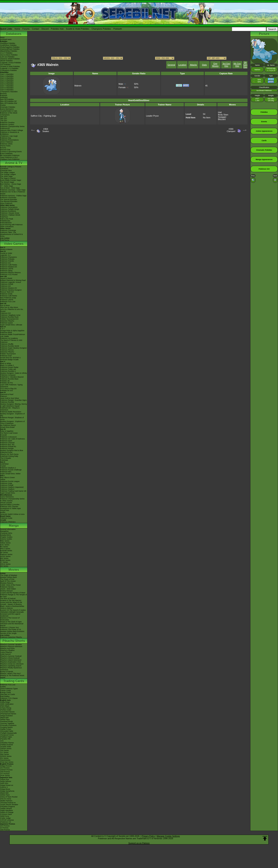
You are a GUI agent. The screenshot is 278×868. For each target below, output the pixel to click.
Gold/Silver (4, 464)
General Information (8, 529)
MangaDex (4, 531)
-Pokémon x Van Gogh (9, 136)
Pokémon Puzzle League (10, 481)
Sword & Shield (6, 278)
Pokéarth (118, 29)
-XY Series (4, 752)
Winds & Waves (6, 249)
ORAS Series (5, 564)
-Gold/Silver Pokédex (8, 45)
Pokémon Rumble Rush (9, 317)
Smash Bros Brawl (7, 427)
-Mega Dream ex (7, 785)
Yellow (3, 479)
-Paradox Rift (5, 739)
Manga (14, 526)
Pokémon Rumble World (10, 346)
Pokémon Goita (6, 518)
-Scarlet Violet (6, 747)
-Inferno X (4, 787)
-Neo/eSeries (5, 760)
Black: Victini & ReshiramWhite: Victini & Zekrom (12, 607)
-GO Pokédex (6, 65)
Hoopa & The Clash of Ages (11, 622)
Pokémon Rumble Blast (9, 379)
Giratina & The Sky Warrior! (11, 600)
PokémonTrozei (6, 452)
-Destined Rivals (7, 721)
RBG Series (5, 541)
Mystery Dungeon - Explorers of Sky (12, 415)
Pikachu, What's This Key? (11, 674)
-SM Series (5, 750)
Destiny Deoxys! (6, 591)
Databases (14, 34)
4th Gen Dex (237, 65)
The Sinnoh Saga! (7, 182)
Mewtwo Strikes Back (8, 577)
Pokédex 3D (5, 381)
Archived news (6, 39)
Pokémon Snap (6, 483)
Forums (26, 29)
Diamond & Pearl (7, 394)
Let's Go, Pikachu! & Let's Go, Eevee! (12, 310)
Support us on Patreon (139, 843)
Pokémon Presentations (9, 140)
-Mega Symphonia (7, 791)
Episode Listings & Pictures (11, 167)
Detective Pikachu (7, 321)
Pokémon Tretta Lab (8, 369)
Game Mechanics (7, 109)
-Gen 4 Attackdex (7, 80)
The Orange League (8, 174)
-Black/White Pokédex (9, 51)
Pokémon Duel (6, 356)
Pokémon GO (6, 263)
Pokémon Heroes (7, 587)
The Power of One (7, 579)
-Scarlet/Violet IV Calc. (9, 111)
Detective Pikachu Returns (10, 273)
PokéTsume (5, 240)
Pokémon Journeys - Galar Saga (13, 190)
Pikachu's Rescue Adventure (11, 646)
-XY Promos (5, 774)
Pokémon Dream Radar (9, 367)
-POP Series (5, 776)
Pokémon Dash (6, 441)
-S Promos (4, 828)
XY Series (4, 562)
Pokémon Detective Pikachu (11, 637)
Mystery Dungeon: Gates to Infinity (14, 373)
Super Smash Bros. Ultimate (11, 325)
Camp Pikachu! (6, 652)
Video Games (14, 244)
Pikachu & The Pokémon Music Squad (12, 676)
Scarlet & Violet (6, 253)
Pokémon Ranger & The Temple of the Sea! (14, 596)
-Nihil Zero (4, 783)
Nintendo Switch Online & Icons (12, 514)
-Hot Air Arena (6, 799)
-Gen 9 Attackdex (7, 90)
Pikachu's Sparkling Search (11, 666)
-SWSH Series (6, 749)
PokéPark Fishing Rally (9, 456)
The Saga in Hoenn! (8, 178)
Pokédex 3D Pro (7, 383)
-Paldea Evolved (7, 745)
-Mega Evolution (6, 716)
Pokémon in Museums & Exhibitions (10, 133)
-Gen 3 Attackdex (7, 78)
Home (17, 29)
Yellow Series (5, 543)
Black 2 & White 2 (7, 365)
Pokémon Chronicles (8, 198)
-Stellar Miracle (6, 808)
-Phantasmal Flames (8, 714)
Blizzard (222, 119)
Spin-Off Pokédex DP (8, 101)
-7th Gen (4, 121)
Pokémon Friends (7, 261)
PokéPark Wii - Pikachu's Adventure (10, 409)
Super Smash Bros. (8, 493)
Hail (220, 112)
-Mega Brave (5, 789)
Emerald (3, 435)
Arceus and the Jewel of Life (11, 602)
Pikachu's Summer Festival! (11, 656)
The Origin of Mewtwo (9, 575)
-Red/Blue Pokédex (8, 43)
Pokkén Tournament (8, 354)
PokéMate (4, 460)
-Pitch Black (5, 706)
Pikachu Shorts (14, 641)
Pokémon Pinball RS (8, 447)
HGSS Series (5, 556)
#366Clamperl (231, 130)
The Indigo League (7, 172)
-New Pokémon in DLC (9, 157)
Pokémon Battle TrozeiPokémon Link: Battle (13, 335)
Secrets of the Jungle (8, 633)
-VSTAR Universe (7, 820)
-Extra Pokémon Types (9, 689)
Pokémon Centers (7, 124)
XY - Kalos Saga (7, 186)
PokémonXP (5, 128)
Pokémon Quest (6, 323)
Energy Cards (6, 692)
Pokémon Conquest (8, 375)
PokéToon (4, 217)
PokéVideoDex (6, 223)
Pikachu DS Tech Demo (9, 454)
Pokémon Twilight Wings (10, 209)
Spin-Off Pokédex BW (9, 103)
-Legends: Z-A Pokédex (9, 68)
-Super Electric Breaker (9, 805)
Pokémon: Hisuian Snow (10, 213)
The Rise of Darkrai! (8, 599)
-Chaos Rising (6, 708)
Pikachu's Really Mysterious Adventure (11, 669)
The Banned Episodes (9, 201)
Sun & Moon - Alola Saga (10, 188)
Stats (204, 65)
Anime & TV (14, 163)
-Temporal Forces (7, 735)
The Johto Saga (6, 176)
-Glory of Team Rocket (9, 797)
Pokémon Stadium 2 (8, 468)
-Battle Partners (6, 801)
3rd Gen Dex (226, 65)
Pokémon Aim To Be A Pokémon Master (13, 193)
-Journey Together (7, 723)
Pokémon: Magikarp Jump (10, 315)
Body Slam (223, 115)
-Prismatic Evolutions (8, 725)
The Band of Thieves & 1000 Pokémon (11, 341)
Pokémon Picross (7, 350)
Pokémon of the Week (9, 113)
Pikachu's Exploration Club (11, 662)
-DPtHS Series (6, 756)
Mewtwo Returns (7, 583)
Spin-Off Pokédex (7, 99)
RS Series (4, 547)
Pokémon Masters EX (9, 267)
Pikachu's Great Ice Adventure (12, 664)
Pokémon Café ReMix (9, 265)
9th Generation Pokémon (10, 155)
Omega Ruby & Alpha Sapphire (12, 331)
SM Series (4, 566)
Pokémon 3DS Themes (9, 506)
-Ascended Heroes (7, 712)
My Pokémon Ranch (8, 425)
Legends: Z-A (5, 255)
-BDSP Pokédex (6, 61)
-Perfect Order (6, 710)
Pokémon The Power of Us (11, 629)
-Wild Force (5, 816)
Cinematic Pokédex (8, 107)
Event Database (6, 153)
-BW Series (5, 754)
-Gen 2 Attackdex (7, 76)
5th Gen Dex (245, 65)
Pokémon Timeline (7, 123)
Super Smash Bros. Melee (10, 474)
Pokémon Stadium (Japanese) (12, 487)
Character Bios (6, 171)
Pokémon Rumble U (8, 371)
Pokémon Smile (6, 294)
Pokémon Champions (8, 257)
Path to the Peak (7, 219)
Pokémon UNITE (7, 269)
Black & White (6, 363)
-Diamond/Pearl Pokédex (10, 49)
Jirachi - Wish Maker (8, 589)
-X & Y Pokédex (6, 53)
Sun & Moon (5, 305)
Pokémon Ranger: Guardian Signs (13, 400)
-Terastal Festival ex (8, 803)
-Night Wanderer (7, 810)
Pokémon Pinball (7, 485)
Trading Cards (14, 681)
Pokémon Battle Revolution (11, 412)
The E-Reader (6, 458)
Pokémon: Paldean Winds (10, 215)
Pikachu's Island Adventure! (11, 660)
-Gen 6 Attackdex (7, 84)
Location (182, 65)
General (171, 65)
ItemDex (3, 94)
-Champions (5, 115)
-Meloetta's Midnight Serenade (12, 612)
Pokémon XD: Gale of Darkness (13, 439)
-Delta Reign (5, 702)
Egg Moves (215, 65)
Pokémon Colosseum (8, 437)
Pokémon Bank (6, 333)
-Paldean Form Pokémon (10, 159)
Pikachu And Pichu (7, 648)
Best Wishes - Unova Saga (11, 184)
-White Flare (5, 720)
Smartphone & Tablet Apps (10, 508)
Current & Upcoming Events (11, 152)
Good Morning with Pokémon (11, 225)
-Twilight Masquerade (8, 733)
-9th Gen (4, 117)
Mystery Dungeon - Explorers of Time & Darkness (12, 422)
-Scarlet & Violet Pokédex (10, 67)
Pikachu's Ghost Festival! (10, 658)
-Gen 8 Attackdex (7, 88)
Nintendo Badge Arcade (9, 360)
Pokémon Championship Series (12, 126)
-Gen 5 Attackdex (7, 82)
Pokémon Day (6, 138)
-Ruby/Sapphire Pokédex (10, 47)
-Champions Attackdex (9, 92)
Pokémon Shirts (6, 144)
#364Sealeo (46, 130)
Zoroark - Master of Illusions (11, 604)
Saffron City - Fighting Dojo (43, 116)
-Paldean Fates (6, 737)
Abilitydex (4, 97)
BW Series (4, 558)
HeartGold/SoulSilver (139, 100)
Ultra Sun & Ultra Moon (9, 307)
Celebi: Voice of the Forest (10, 585)
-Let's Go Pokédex (7, 57)
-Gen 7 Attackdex (7, 86)
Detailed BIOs (6, 535)
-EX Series (4, 758)
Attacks (193, 65)
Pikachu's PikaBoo (7, 650)
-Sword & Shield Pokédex (10, 59)
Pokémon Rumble (7, 402)
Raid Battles (5, 696)
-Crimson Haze (6, 814)
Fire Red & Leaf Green (9, 433)
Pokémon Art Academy (9, 338)
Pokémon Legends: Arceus (11, 282)
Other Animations (7, 227)
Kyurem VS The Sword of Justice (13, 610)
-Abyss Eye (5, 779)
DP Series (4, 553)
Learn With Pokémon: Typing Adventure (11, 386)
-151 (2, 741)
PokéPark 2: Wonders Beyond (12, 377)
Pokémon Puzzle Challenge (11, 470)
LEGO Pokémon (7, 142)
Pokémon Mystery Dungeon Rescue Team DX (11, 291)
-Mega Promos (6, 766)
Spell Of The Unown (8, 581)
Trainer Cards (6, 691)
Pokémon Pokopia (7, 259)
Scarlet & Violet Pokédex (78, 29)
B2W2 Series (5, 560)
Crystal (3, 466)
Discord (45, 29)
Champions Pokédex (101, 29)
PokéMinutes (5, 221)
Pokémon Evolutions (8, 211)
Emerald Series (6, 551)
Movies (14, 570)
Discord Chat (5, 150)
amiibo (3, 512)
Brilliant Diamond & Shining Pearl (13, 280)
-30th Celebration (7, 704)
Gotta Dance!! (6, 654)
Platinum (4, 396)
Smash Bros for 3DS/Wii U (10, 358)
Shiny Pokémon (6, 203)
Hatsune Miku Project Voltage (12, 130)
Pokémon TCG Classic (9, 698)
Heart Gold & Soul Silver (10, 398)
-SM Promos (5, 772)
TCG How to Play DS (8, 389)
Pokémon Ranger (7, 448)
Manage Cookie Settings (168, 836)
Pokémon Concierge (8, 230)
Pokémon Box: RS (7, 445)
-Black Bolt (4, 718)
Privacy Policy (148, 836)
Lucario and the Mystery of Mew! (13, 593)
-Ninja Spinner (6, 781)
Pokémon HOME (7, 284)
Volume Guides (6, 539)
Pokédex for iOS (7, 391)
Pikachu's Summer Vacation (11, 645)
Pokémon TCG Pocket (9, 275)
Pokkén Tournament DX (9, 319)
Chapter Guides (6, 537)
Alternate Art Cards (8, 694)
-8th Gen (4, 119)
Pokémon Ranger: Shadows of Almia (12, 419)
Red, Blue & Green (8, 477)
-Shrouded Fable (7, 731)
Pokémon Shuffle (7, 344)
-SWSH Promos (6, 770)
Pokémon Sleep (6, 271)
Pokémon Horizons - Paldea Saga (13, 196)
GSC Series (5, 545)
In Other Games (6, 501)
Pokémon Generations (9, 207)
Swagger (222, 117)
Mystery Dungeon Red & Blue (12, 450)
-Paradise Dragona (8, 807)
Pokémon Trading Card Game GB (13, 491)
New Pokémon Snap (8, 298)
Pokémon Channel (7, 443)
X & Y (2, 329)
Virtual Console (6, 503)
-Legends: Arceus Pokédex (11, 63)
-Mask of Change (7, 812)
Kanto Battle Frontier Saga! (11, 180)
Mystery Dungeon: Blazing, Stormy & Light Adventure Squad (14, 405)
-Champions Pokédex (8, 70)
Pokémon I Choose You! (10, 628)
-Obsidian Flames (7, 743)
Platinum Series (6, 554)
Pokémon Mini (6, 472)
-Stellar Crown (6, 729)
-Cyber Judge (5, 818)
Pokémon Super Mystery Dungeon (14, 348)
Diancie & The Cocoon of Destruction (10, 619)
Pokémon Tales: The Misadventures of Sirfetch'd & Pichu (11, 234)
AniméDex (4, 169)
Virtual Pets (5, 510)
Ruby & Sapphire (7, 431)
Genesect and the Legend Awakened (10, 615)
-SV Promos (5, 768)
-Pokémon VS (6, 822)
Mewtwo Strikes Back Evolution (12, 631)
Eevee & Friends (7, 672)
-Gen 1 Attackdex (7, 74)
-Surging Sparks (6, 727)
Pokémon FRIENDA (8, 522)
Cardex (3, 105)
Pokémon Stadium (7, 489)
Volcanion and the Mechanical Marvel (12, 625)
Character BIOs (6, 533)
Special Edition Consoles (10, 505)
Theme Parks (5, 146)
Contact (36, 29)
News (2, 38)
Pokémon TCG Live (8, 302)
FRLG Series (5, 549)
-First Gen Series (7, 762)
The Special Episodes (9, 200)
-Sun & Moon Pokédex (9, 55)
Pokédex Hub (57, 29)
